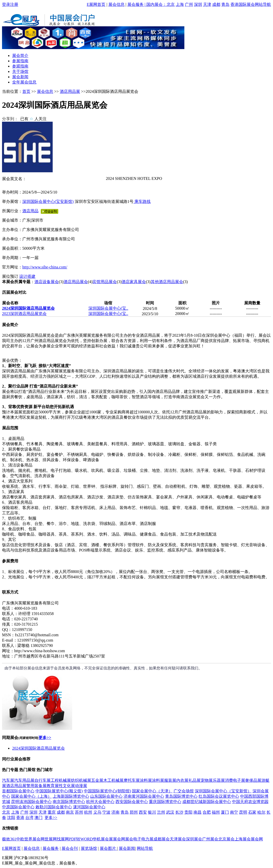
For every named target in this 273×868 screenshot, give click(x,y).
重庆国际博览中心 (165, 802)
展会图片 (108, 848)
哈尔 (261, 812)
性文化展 (67, 786)
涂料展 (146, 780)
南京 (70, 812)
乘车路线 (142, 202)
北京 (171, 4)
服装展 (170, 780)
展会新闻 (20, 77)
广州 (189, 4)
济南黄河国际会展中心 (144, 796)
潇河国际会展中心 (89, 807)
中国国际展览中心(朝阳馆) (108, 791)
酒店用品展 (70, 91)
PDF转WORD (81, 839)
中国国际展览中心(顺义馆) (59, 791)
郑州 (134, 812)
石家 (252, 812)
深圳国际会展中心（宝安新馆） (223, 791)
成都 (216, 4)
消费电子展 (235, 780)
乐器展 (219, 780)
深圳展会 (194, 839)
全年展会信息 (24, 82)
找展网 (63, 839)
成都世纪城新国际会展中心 (207, 802)
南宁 (234, 812)
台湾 (29, 818)
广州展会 (210, 839)
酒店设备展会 (47, 282)
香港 (235, 4)
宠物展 (207, 780)
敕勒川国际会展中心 (54, 807)
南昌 (198, 812)
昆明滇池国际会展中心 (31, 802)
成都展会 (162, 839)
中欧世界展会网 (30, 839)
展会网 (119, 839)
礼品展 (194, 780)
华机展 (99, 839)
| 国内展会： (155, 4)
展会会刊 (70, 848)
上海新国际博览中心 (71, 796)
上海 (180, 4)
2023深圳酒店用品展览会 (24, 314)
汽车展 (8, 780)
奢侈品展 (253, 780)
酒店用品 (30, 211)
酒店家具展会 (134, 282)
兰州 (161, 812)
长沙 (179, 812)
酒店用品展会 (76, 282)
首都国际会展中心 (18, 791)
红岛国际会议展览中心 (219, 796)
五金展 (97, 780)
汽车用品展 (24, 780)
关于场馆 (20, 71)
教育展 (53, 786)
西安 (143, 812)
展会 (129, 839)
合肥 (207, 812)
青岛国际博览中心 (181, 796)
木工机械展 (113, 780)
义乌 (97, 812)
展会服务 (135, 4)
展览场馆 (89, 848)
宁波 (106, 812)
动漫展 (81, 786)
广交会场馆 (184, 791)
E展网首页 (96, 4)
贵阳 (188, 812)
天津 (207, 4)
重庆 (52, 812)
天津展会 (178, 839)
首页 (26, 91)
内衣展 (182, 780)
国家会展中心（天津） (152, 791)
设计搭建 (27, 276)
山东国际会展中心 (106, 796)
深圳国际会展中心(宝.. (108, 308)
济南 (115, 812)
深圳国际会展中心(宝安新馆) (48, 202)
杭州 (88, 812)
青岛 (225, 4)
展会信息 (116, 4)
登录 (6, 4)
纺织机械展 (81, 780)
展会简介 (20, 56)
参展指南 (20, 61)
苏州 (79, 812)
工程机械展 (61, 780)
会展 (109, 839)
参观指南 (20, 66)
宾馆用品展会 (105, 282)
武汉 (170, 812)
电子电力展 (143, 839)
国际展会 (247, 4)
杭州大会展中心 (100, 802)
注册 (14, 4)
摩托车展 (132, 780)
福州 (216, 812)
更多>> (45, 738)
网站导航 (263, 4)
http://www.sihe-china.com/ (45, 267)
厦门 (225, 812)
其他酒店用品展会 (167, 282)
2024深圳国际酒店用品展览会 (28, 308)
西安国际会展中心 (132, 802)
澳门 (38, 818)
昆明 (243, 812)
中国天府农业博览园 (250, 802)
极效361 (9, 839)
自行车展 (43, 780)
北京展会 (226, 839)
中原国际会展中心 (18, 807)
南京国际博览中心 (69, 802)
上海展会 (243, 839)
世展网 (51, 839)
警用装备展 (36, 786)
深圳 (198, 4)
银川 (152, 812)
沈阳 (11, 818)
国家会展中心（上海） (31, 796)
